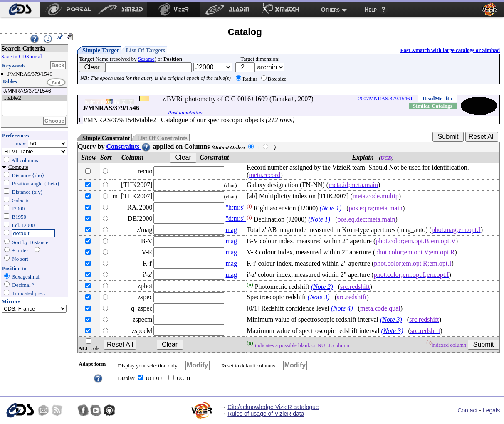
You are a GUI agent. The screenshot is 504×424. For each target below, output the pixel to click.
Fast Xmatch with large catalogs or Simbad (450, 50)
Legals (491, 410)
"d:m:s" (236, 218)
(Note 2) (322, 287)
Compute (18, 167)
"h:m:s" (236, 207)
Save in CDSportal (22, 56)
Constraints (128, 147)
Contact (467, 410)
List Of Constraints (162, 138)
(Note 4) (342, 308)
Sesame (146, 59)
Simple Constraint (106, 138)
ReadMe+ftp (437, 98)
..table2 (35, 98)
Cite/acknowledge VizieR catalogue (273, 407)
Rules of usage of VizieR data (266, 414)
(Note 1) (330, 208)
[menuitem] (20, 10)
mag (232, 230)
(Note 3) (319, 297)
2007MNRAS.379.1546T (385, 98)
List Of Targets (146, 50)
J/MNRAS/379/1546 (35, 91)
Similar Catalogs (433, 106)
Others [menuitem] (330, 10)
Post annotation (185, 112)
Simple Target (101, 50)
